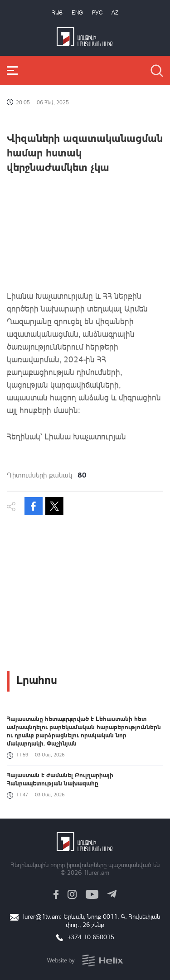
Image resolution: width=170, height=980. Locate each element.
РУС (97, 12)
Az (115, 12)
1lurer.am (96, 872)
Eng (77, 12)
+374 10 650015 (91, 937)
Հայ (57, 12)
